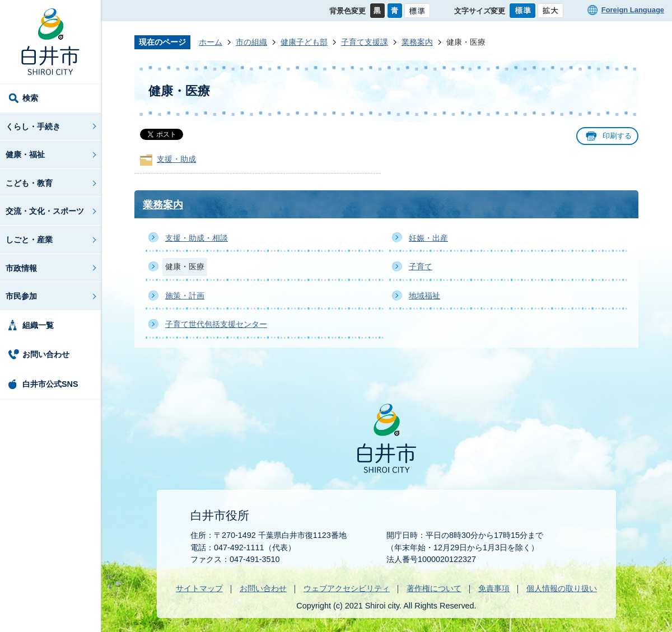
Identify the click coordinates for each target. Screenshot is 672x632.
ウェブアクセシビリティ (347, 588)
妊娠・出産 (428, 238)
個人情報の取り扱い (562, 588)
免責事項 (494, 588)
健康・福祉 (25, 155)
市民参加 (21, 296)
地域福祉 (424, 296)
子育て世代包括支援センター (216, 324)
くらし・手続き (33, 127)
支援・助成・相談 (197, 238)
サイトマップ (199, 588)
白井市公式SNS (50, 384)
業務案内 (417, 42)
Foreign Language (633, 10)
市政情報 (21, 268)
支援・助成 (176, 159)
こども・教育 (29, 183)
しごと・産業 (29, 240)
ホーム (211, 42)
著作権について (434, 588)
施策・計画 (185, 296)
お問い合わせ (46, 354)
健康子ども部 (304, 42)
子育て (421, 266)
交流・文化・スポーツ (45, 211)
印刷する (617, 136)
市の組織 (251, 42)
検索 (30, 98)
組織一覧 (38, 325)
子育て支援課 (365, 42)
